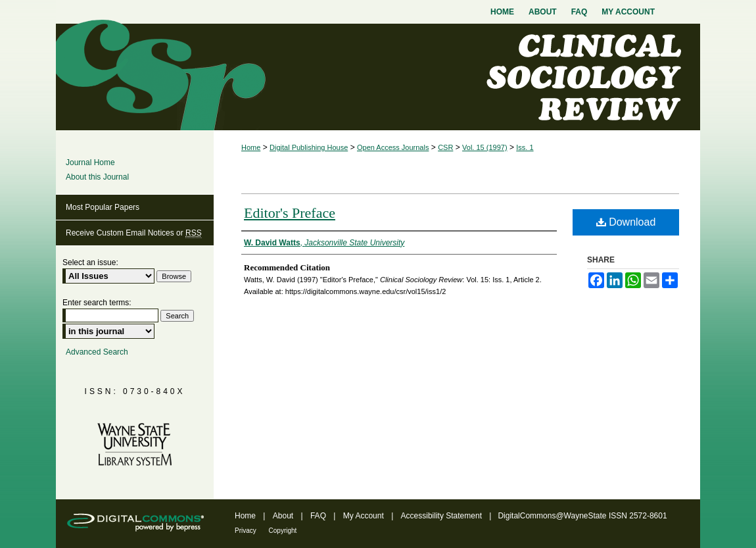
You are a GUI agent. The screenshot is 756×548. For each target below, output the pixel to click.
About (284, 516)
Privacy (247, 531)
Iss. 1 (525, 147)
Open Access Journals (393, 147)
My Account (365, 516)
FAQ (319, 516)
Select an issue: (90, 262)
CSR (445, 147)
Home (251, 147)
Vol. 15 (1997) (485, 147)
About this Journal (97, 177)
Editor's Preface (290, 213)
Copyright (283, 531)
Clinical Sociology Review (378, 77)
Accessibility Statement (443, 516)
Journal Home (90, 162)
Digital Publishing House (309, 147)
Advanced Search (97, 352)
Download (626, 222)
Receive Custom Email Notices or (134, 233)
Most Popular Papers (103, 207)
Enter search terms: (97, 303)
